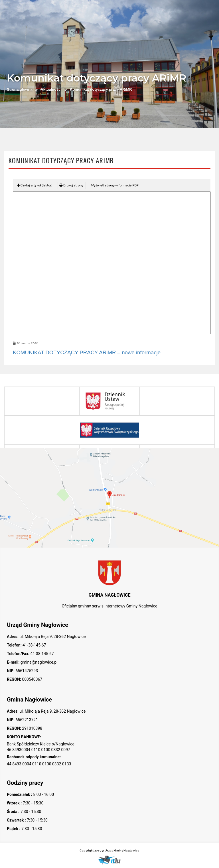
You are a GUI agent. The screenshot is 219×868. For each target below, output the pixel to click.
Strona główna (20, 89)
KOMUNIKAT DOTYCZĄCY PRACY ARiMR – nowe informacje (87, 352)
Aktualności (51, 89)
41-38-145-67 (34, 645)
